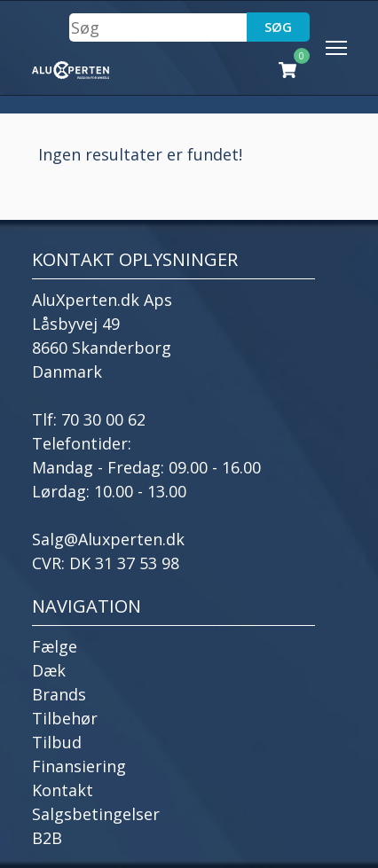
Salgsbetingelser (96, 814)
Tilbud (57, 742)
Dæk (49, 670)
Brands (59, 694)
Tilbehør (65, 718)
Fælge (55, 646)
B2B (47, 838)
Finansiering (79, 766)
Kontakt (63, 790)
